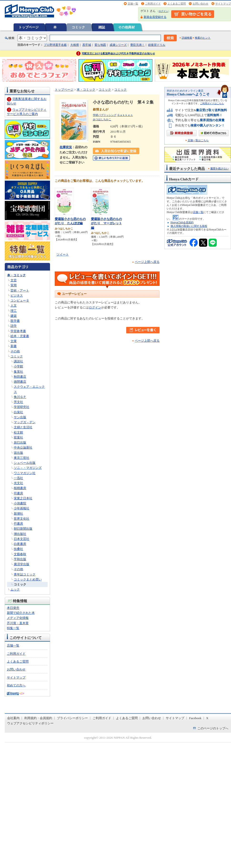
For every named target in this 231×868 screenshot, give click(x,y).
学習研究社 (22, 407)
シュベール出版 (25, 463)
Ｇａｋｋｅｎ (125, 115)
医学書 (15, 321)
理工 (14, 311)
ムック (15, 589)
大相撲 (75, 45)
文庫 (14, 341)
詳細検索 (187, 38)
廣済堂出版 (22, 564)
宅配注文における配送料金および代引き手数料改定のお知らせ (118, 53)
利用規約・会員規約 (38, 718)
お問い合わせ (201, 4)
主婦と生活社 (23, 427)
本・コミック (16, 275)
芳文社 (18, 402)
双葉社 (18, 437)
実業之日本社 (23, 498)
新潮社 (18, 514)
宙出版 (18, 453)
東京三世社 (22, 458)
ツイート (63, 254)
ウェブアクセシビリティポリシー (30, 723)
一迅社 (18, 478)
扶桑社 (18, 549)
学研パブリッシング (105, 115)
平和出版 (20, 559)
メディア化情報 (18, 618)
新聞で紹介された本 (21, 613)
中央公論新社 (23, 447)
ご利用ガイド (153, 4)
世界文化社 (22, 519)
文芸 (14, 280)
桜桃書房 (20, 488)
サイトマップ (223, 4)
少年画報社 (22, 508)
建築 (14, 316)
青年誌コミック (25, 574)
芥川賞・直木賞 (18, 623)
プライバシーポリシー (72, 718)
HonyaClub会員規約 (182, 222)
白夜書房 (20, 544)
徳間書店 (20, 382)
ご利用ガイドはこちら (212, 103)
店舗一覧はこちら (198, 140)
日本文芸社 (22, 539)
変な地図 (100, 45)
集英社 (18, 372)
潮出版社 (20, 534)
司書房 (18, 493)
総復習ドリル (157, 45)
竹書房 (18, 524)
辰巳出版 (20, 442)
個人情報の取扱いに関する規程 (189, 226)
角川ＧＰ (20, 397)
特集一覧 (13, 628)
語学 (14, 326)
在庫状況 (66, 147)
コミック (78, 27)
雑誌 (102, 27)
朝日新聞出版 (23, 529)
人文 (14, 306)
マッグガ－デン (25, 422)
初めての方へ (16, 685)
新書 (14, 346)
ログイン (163, 11)
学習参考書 (18, 331)
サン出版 (20, 417)
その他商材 (126, 27)
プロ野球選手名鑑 (55, 45)
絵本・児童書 (20, 336)
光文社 (18, 483)
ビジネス (17, 295)
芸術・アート (20, 290)
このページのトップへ (213, 728)
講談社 (18, 361)
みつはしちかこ (102, 119)
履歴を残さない (219, 168)
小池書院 (20, 503)
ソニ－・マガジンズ (28, 468)
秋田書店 (20, 377)
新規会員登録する (155, 17)
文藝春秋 (20, 554)
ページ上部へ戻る (147, 262)
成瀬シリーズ (118, 45)
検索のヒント (203, 38)
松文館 (18, 432)
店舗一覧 (133, 4)
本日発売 (13, 608)
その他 (15, 351)
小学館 (18, 366)
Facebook (195, 718)
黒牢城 (87, 45)
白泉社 (18, 412)
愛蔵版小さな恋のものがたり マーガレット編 (106, 223)
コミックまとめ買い (28, 579)
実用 (14, 285)
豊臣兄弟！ (137, 45)
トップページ (29, 27)
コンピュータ (20, 301)
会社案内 (13, 718)
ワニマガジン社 (25, 473)
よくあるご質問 (177, 4)
